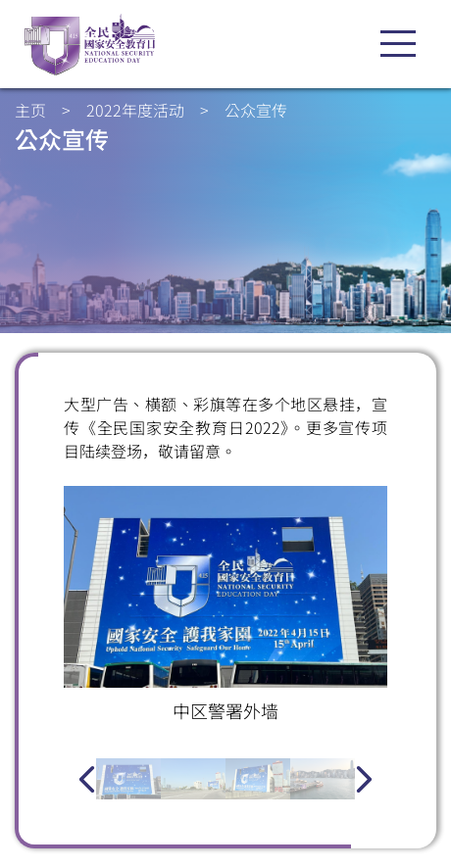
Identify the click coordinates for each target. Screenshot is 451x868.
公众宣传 (256, 110)
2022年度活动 (135, 110)
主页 (30, 110)
